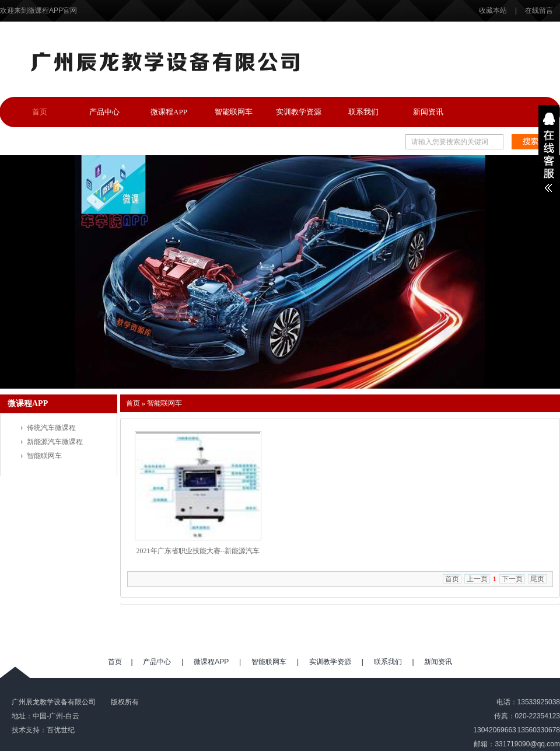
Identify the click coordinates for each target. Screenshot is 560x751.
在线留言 (539, 11)
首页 (40, 112)
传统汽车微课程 (51, 428)
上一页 (477, 579)
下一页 (512, 579)
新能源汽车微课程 (55, 442)
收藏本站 (494, 11)
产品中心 (104, 112)
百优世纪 (61, 730)
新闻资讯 (428, 112)
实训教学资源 (299, 112)
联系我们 (363, 112)
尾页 (537, 579)
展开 (549, 152)
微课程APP (169, 112)
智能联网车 (234, 112)
